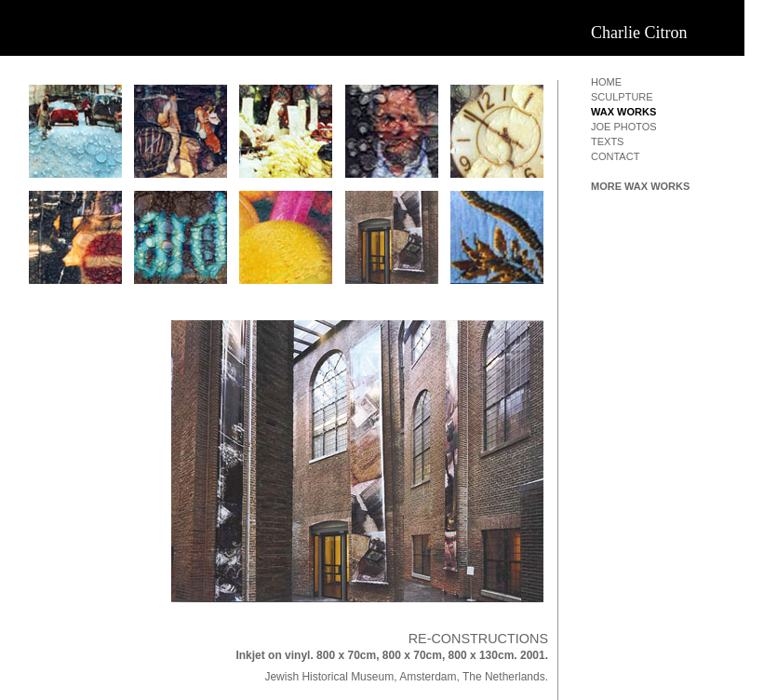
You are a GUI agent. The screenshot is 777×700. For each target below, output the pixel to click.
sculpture (622, 97)
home (606, 82)
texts (607, 141)
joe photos (624, 127)
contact (615, 156)
